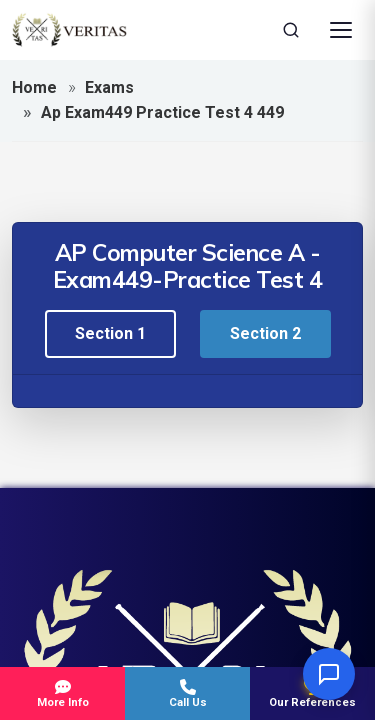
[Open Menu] (341, 30)
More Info (62, 694)
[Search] (291, 30)
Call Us (187, 694)
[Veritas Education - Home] (69, 30)
